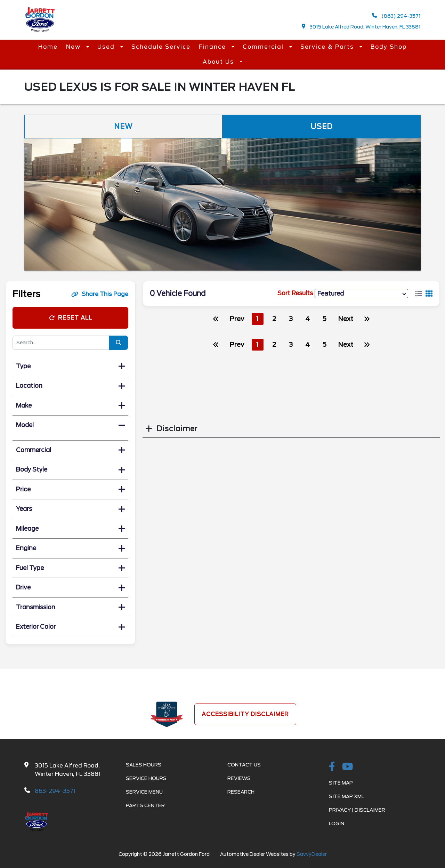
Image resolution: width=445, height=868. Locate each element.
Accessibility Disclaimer (245, 714)
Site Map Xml (347, 796)
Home (48, 47)
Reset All (71, 318)
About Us (219, 62)
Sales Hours (144, 765)
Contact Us (244, 765)
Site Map (341, 783)
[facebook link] (332, 767)
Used (107, 47)
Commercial (264, 47)
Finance (213, 47)
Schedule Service (161, 47)
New (74, 47)
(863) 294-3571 (396, 16)
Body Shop (389, 47)
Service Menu (144, 792)
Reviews (239, 778)
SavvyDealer (312, 854)
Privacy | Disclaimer (357, 810)
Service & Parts (328, 47)
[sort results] (361, 293)
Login (337, 823)
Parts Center (145, 805)
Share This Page (100, 294)
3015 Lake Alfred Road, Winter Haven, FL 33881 (361, 27)
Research (241, 792)
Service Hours (146, 778)
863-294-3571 (55, 791)
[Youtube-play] (348, 767)
